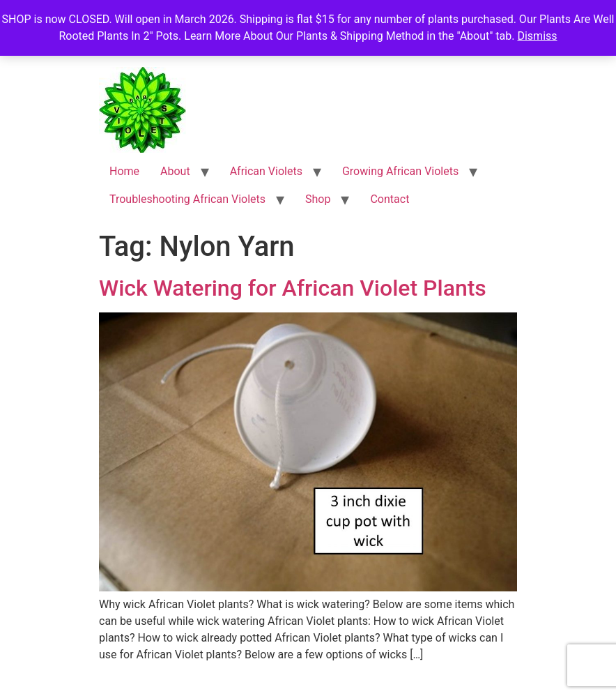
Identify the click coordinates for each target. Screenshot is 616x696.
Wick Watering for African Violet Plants (293, 288)
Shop (318, 199)
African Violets (266, 171)
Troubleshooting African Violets (187, 199)
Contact (390, 199)
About (175, 171)
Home (124, 171)
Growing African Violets (400, 171)
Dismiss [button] (537, 36)
